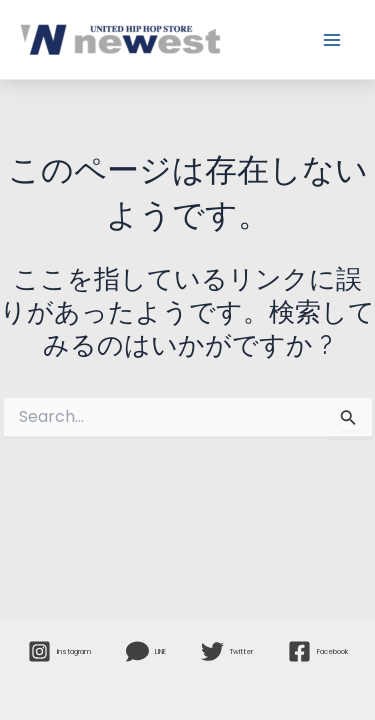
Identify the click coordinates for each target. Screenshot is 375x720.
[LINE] (146, 651)
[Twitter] (227, 651)
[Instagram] (59, 651)
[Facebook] (318, 651)
